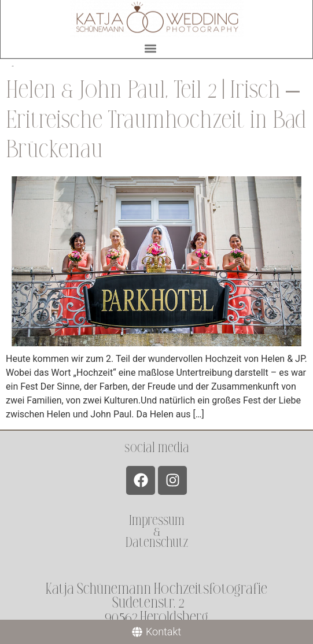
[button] (151, 47)
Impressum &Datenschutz (157, 532)
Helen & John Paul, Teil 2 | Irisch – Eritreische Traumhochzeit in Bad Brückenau (156, 120)
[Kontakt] (156, 632)
